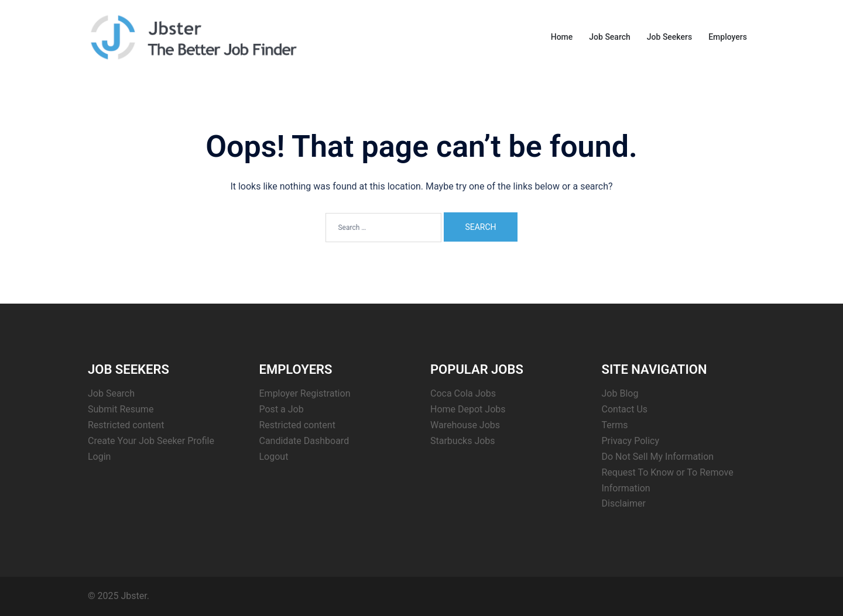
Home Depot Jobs (468, 409)
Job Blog (620, 393)
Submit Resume (121, 409)
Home (562, 37)
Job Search (610, 37)
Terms (615, 425)
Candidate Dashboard (304, 441)
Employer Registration (305, 393)
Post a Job (282, 409)
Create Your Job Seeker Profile (151, 441)
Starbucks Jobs (463, 441)
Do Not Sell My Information (658, 457)
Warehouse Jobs (465, 425)
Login (99, 457)
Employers (728, 37)
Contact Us (625, 409)
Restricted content (126, 425)
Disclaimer (624, 503)
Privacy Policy (631, 441)
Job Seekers (669, 37)
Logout (274, 457)
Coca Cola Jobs (463, 393)
